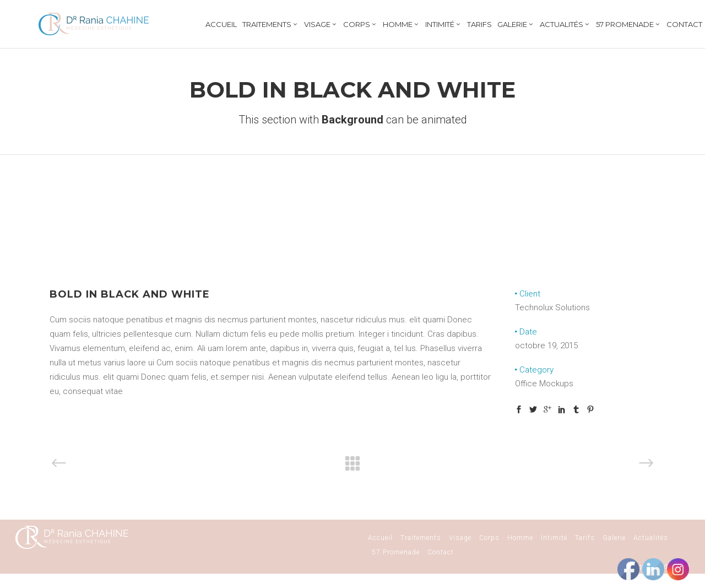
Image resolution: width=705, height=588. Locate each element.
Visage (460, 538)
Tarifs (585, 538)
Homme (520, 538)
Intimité (554, 538)
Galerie (614, 538)
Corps (489, 538)
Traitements (421, 538)
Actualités (651, 538)
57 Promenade (396, 552)
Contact (441, 552)
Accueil (380, 538)
